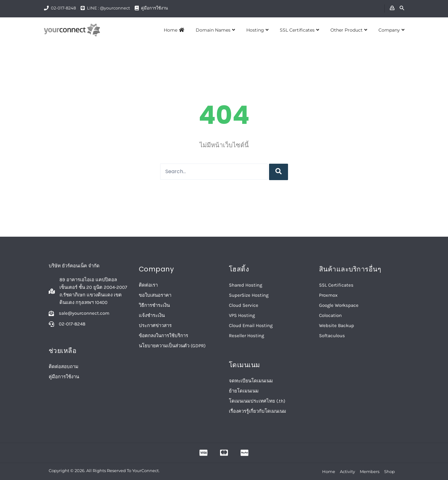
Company (391, 30)
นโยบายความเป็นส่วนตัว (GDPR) (172, 346)
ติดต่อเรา (148, 285)
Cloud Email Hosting (251, 325)
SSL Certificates (299, 30)
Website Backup (337, 325)
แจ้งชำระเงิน (152, 315)
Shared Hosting (245, 285)
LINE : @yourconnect (108, 8)
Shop (390, 471)
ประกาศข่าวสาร (155, 325)
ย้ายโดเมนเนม (244, 391)
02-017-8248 (63, 8)
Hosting (257, 30)
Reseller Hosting (246, 336)
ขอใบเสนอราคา (155, 295)
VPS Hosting (242, 315)
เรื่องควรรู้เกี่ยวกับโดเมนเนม (258, 411)
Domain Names (215, 30)
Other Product (349, 30)
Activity (347, 471)
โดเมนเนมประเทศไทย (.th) (257, 401)
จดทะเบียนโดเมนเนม (251, 381)
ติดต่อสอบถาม (64, 367)
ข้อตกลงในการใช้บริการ (163, 336)
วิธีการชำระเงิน (154, 305)
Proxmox (328, 295)
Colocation (330, 315)
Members (370, 471)
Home (174, 30)
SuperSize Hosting (249, 295)
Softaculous (332, 336)
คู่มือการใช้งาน (154, 8)
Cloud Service (244, 305)
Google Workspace (339, 305)
